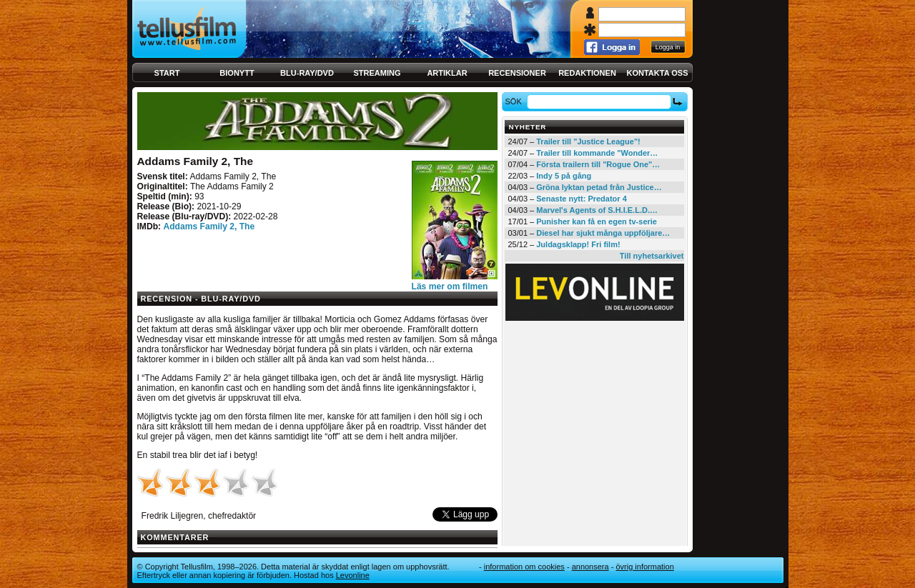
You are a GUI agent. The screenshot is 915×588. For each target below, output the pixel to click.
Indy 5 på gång (564, 176)
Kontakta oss (658, 73)
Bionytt (237, 73)
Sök (515, 101)
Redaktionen (587, 73)
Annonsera (590, 567)
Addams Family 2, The (209, 226)
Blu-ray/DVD (307, 73)
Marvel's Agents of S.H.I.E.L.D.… (597, 210)
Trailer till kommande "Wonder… (597, 153)
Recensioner (517, 73)
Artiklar (447, 73)
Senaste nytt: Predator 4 (582, 199)
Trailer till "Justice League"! (588, 141)
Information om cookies (524, 567)
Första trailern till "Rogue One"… (598, 164)
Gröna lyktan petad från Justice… (599, 187)
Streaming (377, 73)
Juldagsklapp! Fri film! (578, 244)
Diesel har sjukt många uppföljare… (603, 233)
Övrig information (644, 567)
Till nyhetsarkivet (652, 256)
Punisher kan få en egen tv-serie (597, 221)
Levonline (353, 575)
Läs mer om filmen (450, 286)
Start (167, 73)
